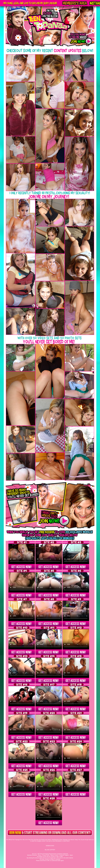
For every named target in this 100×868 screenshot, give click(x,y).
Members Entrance (32, 855)
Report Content (54, 855)
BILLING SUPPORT (50, 850)
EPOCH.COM (46, 861)
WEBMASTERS (50, 846)
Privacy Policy (46, 855)
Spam (71, 855)
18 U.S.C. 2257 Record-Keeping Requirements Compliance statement (50, 854)
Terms (40, 855)
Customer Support (64, 855)
